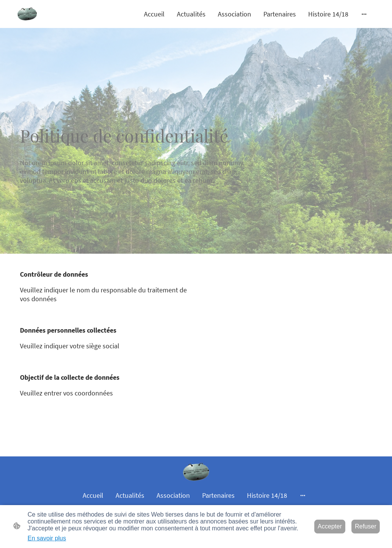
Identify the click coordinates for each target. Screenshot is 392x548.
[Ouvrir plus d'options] (364, 14)
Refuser (366, 526)
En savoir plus (47, 538)
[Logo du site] (27, 14)
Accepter (330, 526)
